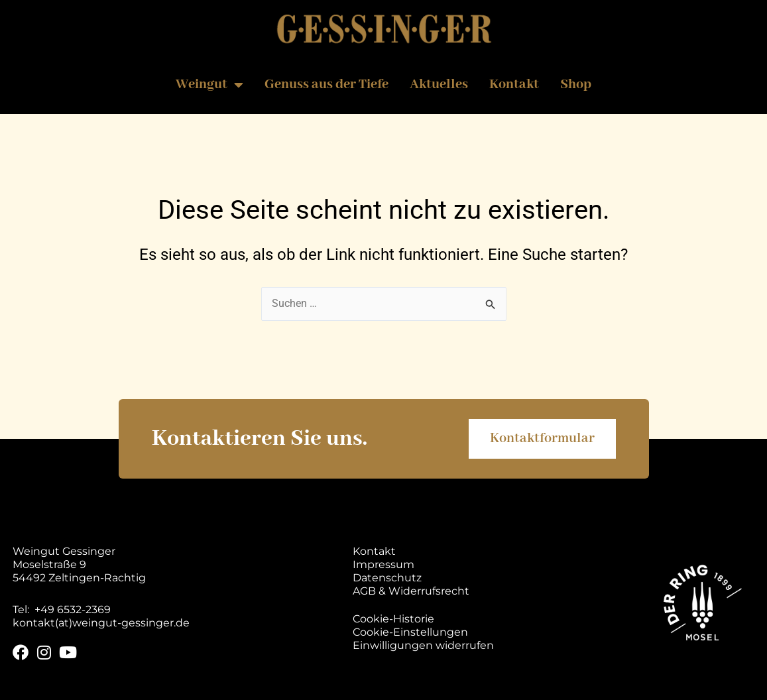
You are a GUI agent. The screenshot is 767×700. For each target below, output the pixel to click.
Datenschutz (387, 578)
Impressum (383, 564)
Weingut (209, 85)
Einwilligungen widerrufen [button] (423, 645)
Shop (576, 85)
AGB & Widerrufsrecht (411, 591)
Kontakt (514, 85)
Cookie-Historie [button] (393, 619)
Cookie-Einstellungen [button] (410, 632)
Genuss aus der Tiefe (326, 85)
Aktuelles (439, 85)
